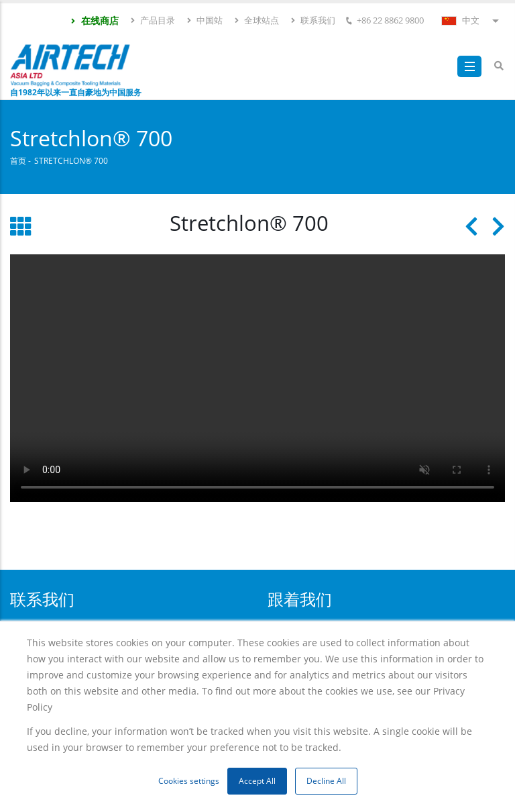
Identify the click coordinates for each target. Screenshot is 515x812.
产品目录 (152, 20)
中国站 (204, 20)
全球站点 (256, 20)
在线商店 (94, 20)
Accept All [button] (257, 781)
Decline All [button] (326, 781)
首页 (18, 160)
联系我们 (312, 20)
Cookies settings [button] (189, 781)
